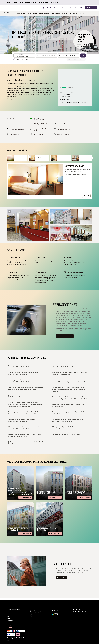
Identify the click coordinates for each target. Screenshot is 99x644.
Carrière (9, 614)
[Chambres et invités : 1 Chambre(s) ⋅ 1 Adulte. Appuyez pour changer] (68, 55)
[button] (28, 225)
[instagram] (35, 611)
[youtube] (30, 615)
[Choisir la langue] (74, 8)
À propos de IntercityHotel (13, 609)
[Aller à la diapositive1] (34, 197)
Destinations (10, 621)
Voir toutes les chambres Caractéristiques (76, 174)
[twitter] (39, 611)
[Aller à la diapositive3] (37, 197)
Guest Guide (61, 578)
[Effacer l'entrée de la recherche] (33, 55)
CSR (8, 616)
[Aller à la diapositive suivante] (92, 158)
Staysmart (9, 612)
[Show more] (9, 211)
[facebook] (30, 611)
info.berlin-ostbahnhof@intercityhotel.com (75, 102)
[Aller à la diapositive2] (36, 197)
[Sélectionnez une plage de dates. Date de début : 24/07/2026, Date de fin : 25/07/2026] (46, 55)
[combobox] (24, 55)
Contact (9, 618)
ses (49, 85)
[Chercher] (83, 55)
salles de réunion (12, 87)
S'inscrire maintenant (65, 336)
